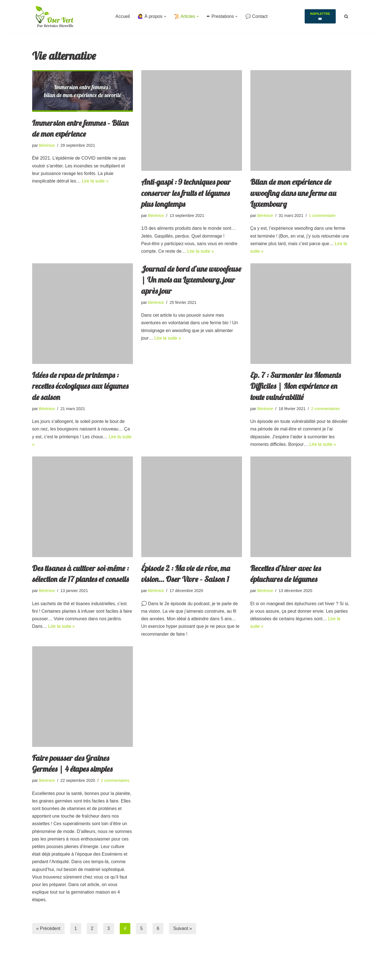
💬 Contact (257, 16)
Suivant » (183, 928)
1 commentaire (322, 216)
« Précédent (48, 928)
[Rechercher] (346, 16)
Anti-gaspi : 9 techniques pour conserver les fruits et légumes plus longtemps (186, 193)
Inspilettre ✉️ (320, 16)
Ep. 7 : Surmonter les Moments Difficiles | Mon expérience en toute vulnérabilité (296, 386)
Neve (37, 965)
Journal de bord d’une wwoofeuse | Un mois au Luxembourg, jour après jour (191, 280)
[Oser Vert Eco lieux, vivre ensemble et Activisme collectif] (55, 16)
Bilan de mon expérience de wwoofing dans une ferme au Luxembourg (293, 193)
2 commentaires (325, 409)
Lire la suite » (95, 181)
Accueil (123, 16)
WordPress (43, 973)
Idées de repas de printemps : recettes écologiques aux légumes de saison (80, 386)
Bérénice (47, 145)
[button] (165, 16)
